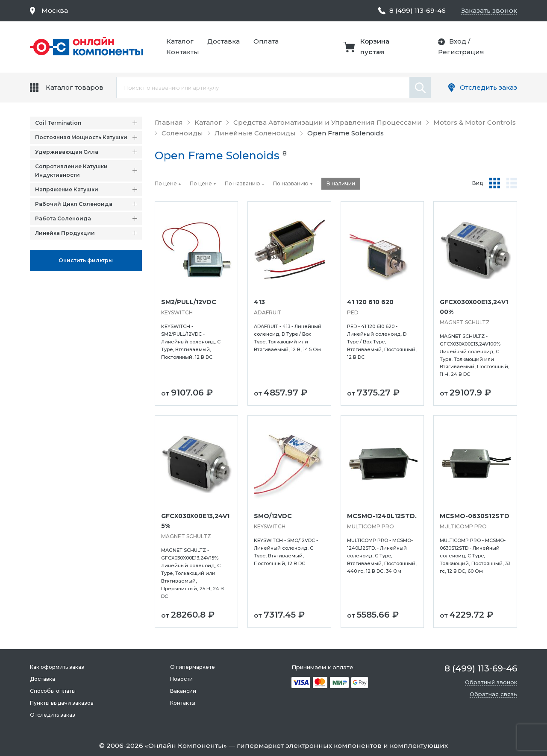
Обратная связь (493, 694)
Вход (458, 41)
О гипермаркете (193, 667)
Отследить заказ (488, 87)
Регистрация (461, 52)
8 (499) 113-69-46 (418, 10)
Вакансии (183, 691)
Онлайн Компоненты (186, 746)
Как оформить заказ (57, 667)
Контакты (183, 52)
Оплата (266, 41)
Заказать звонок (489, 10)
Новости (181, 679)
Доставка (224, 41)
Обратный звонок (491, 682)
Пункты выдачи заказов (62, 703)
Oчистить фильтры (86, 260)
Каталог (180, 41)
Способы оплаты (53, 691)
